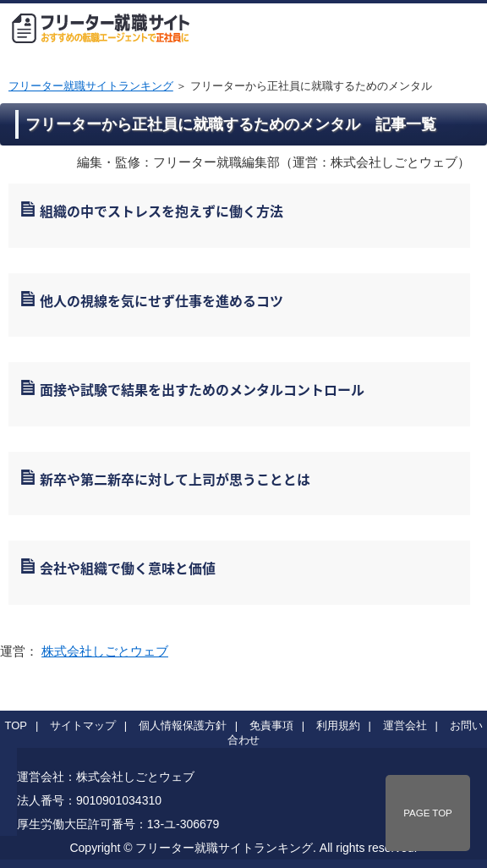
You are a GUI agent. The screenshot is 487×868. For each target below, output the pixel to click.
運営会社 (405, 725)
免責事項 (271, 725)
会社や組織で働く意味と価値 (128, 568)
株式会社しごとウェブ (105, 651)
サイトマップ (83, 725)
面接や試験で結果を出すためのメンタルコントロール (202, 389)
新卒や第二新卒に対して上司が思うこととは (175, 479)
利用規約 (338, 725)
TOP (16, 725)
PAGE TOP (428, 813)
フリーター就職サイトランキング (91, 86)
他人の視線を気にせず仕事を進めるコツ (161, 300)
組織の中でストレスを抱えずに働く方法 (161, 211)
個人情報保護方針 (183, 725)
